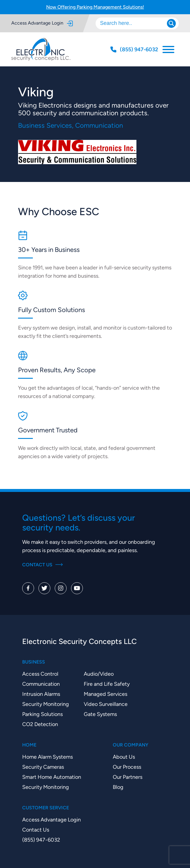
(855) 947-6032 (41, 840)
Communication (41, 684)
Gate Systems (100, 714)
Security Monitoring (46, 704)
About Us (124, 757)
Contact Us (42, 565)
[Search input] (134, 23)
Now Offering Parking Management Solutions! (95, 7)
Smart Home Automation (52, 777)
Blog (118, 787)
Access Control (40, 674)
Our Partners (128, 777)
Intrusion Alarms (41, 694)
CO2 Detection (40, 724)
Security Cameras (43, 767)
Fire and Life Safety (107, 684)
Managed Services (106, 694)
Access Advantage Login (42, 23)
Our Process (127, 767)
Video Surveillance (106, 704)
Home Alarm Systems (47, 757)
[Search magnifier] (171, 23)
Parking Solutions (42, 714)
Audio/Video (99, 674)
